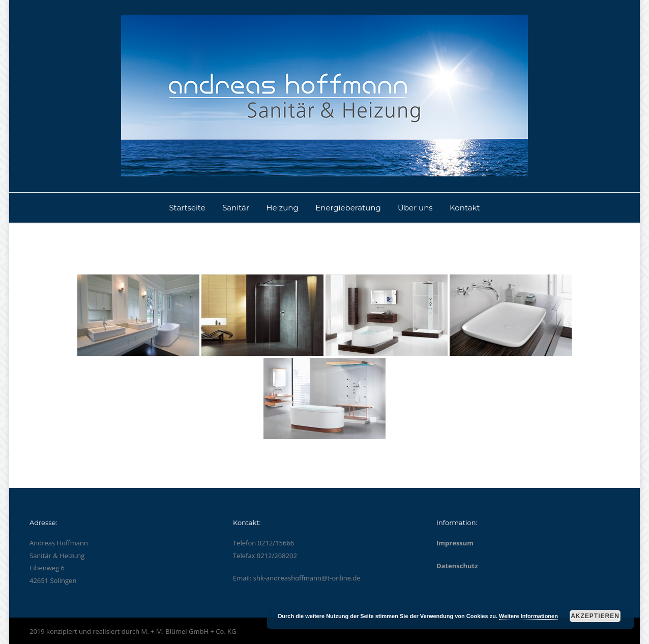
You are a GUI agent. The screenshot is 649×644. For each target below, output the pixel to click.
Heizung (282, 208)
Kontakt (465, 208)
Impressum (455, 543)
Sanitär (236, 208)
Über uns (415, 208)
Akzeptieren (595, 616)
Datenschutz (457, 566)
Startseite (187, 208)
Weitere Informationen (528, 616)
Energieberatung (348, 208)
